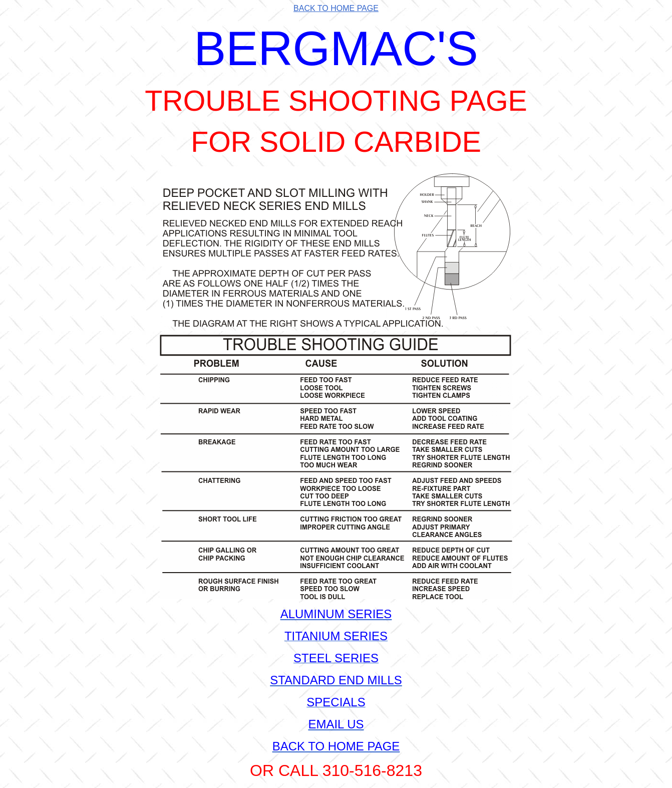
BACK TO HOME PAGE (336, 8)
